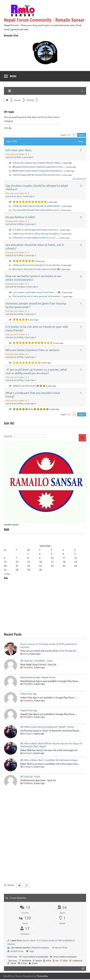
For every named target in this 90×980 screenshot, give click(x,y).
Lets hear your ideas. (19, 150)
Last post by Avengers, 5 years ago (22, 287)
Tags (32, 951)
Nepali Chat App (29, 710)
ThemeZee (42, 976)
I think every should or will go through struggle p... (37, 234)
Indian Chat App (29, 694)
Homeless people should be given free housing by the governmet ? (36, 305)
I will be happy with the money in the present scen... (37, 175)
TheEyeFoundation (40, 948)
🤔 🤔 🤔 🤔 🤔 (20, 320)
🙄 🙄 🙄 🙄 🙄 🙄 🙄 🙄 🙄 (27, 363)
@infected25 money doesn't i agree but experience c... (38, 171)
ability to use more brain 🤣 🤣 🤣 (29, 386)
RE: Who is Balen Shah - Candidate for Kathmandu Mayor (49, 760)
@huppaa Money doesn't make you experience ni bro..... (39, 167)
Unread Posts (17, 951)
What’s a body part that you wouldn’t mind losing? (33, 394)
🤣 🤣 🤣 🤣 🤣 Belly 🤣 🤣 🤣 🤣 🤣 (31, 409)
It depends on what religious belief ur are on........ (36, 238)
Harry (26, 654)
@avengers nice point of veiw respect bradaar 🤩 (36, 269)
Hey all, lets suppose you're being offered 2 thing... (37, 163)
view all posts (79, 179)
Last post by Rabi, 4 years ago (20, 157)
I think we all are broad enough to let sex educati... (37, 265)
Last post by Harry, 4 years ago (20, 196)
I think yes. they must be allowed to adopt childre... (37, 206)
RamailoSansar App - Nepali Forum (38, 677)
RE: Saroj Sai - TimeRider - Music (37, 661)
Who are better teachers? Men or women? (33, 350)
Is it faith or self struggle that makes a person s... (36, 230)
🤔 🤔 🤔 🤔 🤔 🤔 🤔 (23, 261)
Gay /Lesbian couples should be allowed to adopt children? (37, 187)
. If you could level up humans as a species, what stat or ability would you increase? (36, 371)
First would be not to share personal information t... (37, 296)
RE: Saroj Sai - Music (30, 776)
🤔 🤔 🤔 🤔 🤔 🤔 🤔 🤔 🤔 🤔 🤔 (30, 202)
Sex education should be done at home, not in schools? (35, 246)
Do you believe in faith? (20, 217)
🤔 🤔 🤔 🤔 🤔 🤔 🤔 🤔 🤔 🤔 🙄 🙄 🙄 (33, 343)
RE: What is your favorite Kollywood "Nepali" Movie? (47, 727)
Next (82, 135)
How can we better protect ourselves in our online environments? (33, 278)
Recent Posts (61, 948)
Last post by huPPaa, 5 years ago (21, 224)
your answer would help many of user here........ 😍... (37, 292)
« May (7, 574)
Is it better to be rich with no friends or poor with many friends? (37, 328)
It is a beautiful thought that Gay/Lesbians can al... (36, 210)
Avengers (28, 733)
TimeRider (28, 667)
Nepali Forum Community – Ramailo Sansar (44, 20)
